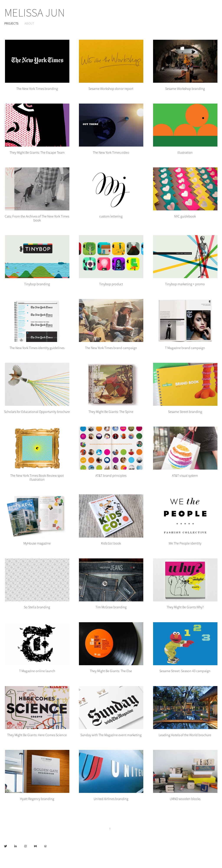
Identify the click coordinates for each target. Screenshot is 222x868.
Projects (11, 23)
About (29, 23)
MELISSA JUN (35, 13)
